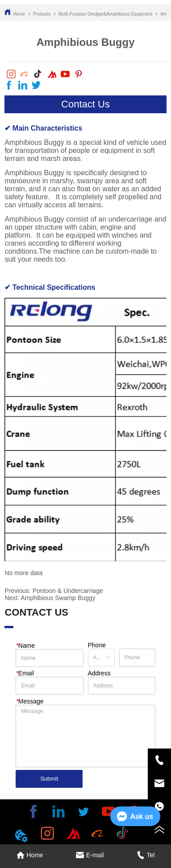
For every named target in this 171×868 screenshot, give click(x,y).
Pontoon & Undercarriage (68, 591)
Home (19, 14)
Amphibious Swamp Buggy (58, 598)
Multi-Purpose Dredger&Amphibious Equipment (105, 14)
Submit (49, 779)
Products (42, 14)
